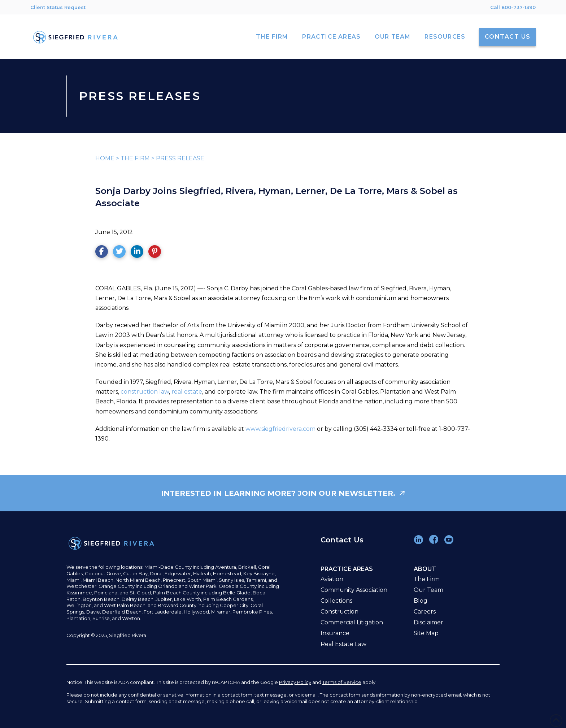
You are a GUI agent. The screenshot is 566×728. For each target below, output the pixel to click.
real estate (187, 392)
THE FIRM (135, 158)
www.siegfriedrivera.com (280, 429)
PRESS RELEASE (180, 158)
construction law (145, 392)
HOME (105, 158)
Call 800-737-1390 (513, 7)
